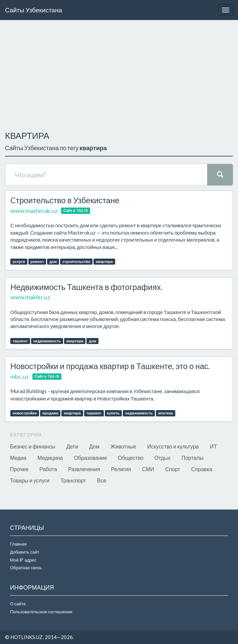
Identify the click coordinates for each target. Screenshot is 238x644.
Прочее (19, 469)
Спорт (173, 469)
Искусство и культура (173, 446)
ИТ (213, 446)
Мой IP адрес (23, 560)
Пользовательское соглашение (41, 612)
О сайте (18, 604)
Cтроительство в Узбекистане (65, 200)
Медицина (50, 458)
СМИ (148, 469)
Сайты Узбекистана (34, 10)
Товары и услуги (30, 480)
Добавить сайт (25, 552)
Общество (131, 458)
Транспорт (73, 480)
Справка (202, 469)
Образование (90, 458)
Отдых (163, 458)
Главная (18, 544)
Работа (48, 469)
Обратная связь (26, 568)
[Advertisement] (119, 74)
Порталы (193, 458)
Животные (123, 446)
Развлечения (84, 469)
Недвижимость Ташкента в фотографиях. (86, 287)
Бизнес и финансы (33, 446)
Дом (94, 446)
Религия (121, 469)
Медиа (18, 458)
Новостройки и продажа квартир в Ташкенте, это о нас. (110, 366)
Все (102, 480)
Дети (72, 446)
